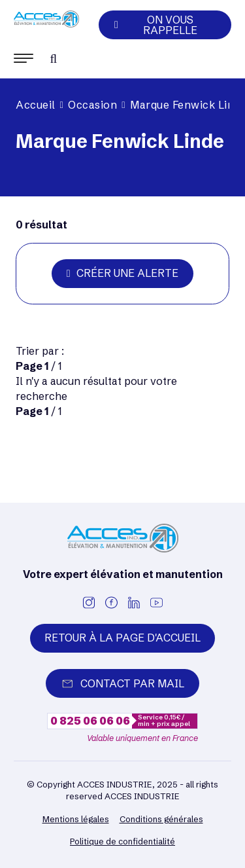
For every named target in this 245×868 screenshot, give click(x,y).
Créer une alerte (122, 273)
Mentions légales (76, 819)
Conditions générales (161, 819)
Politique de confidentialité (122, 841)
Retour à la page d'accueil (122, 638)
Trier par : (40, 351)
